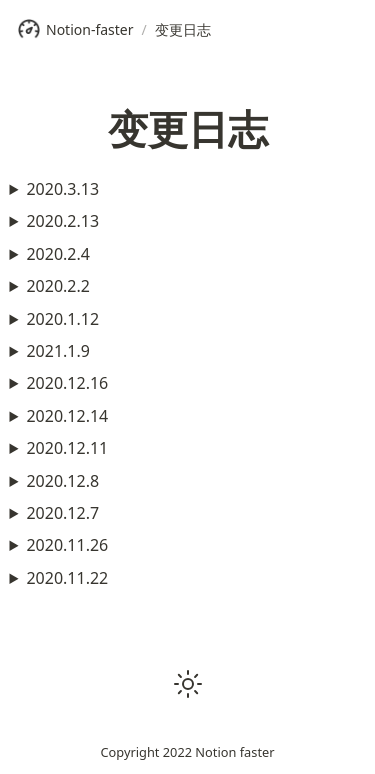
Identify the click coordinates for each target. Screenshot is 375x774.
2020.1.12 (62, 319)
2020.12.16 (67, 383)
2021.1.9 (58, 351)
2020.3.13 (62, 189)
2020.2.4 (58, 254)
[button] (188, 684)
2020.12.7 (62, 513)
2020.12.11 (67, 448)
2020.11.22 (67, 578)
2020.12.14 (67, 416)
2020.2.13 (62, 221)
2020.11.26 (67, 545)
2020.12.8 (62, 481)
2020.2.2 (58, 286)
